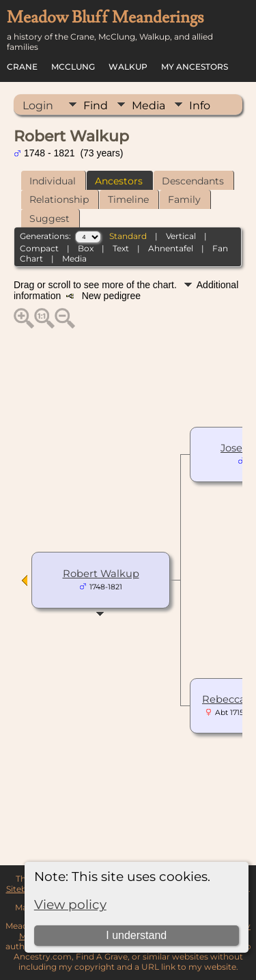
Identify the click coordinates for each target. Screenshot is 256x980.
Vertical (181, 236)
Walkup (128, 67)
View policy (70, 905)
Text (121, 248)
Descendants (193, 181)
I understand (136, 935)
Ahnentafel (171, 248)
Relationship (59, 199)
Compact (39, 248)
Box (86, 248)
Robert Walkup (101, 574)
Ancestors (119, 181)
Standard (128, 236)
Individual (53, 181)
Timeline (128, 199)
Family (184, 199)
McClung (73, 67)
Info (200, 106)
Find (96, 106)
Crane (22, 67)
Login (38, 106)
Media (148, 106)
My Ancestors (195, 67)
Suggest (49, 219)
